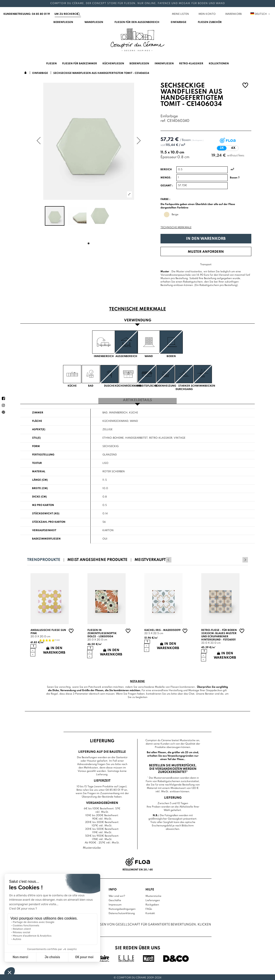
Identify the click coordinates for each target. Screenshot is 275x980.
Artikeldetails (137, 400)
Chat (192, 693)
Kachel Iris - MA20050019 (162, 629)
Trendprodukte (44, 559)
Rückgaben (152, 904)
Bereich (166, 170)
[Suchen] (68, 14)
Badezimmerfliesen (46, 538)
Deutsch (260, 14)
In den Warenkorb (206, 239)
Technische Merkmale (176, 227)
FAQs (149, 908)
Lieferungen (153, 899)
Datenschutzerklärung (122, 912)
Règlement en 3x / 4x (138, 869)
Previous (239, 559)
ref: (163, 121)
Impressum (115, 904)
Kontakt (150, 912)
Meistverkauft (150, 559)
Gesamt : (167, 186)
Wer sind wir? (117, 895)
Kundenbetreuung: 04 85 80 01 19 (27, 14)
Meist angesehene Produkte (97, 559)
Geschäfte (115, 899)
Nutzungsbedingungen (122, 908)
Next (245, 559)
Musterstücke (153, 895)
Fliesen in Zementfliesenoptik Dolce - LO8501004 (102, 632)
